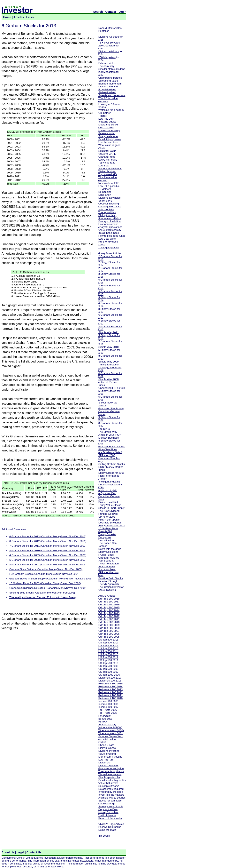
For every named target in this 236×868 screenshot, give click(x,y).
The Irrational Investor (111, 587)
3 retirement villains (110, 218)
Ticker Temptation (108, 564)
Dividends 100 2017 (110, 678)
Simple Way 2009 (109, 362)
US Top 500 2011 (108, 660)
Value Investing (107, 590)
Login (122, 12)
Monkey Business (109, 438)
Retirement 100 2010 (110, 698)
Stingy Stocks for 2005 (111, 473)
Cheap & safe (106, 745)
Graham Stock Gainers (112, 446)
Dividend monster (109, 87)
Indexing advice (107, 122)
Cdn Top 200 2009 (109, 625)
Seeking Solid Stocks (111, 578)
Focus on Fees (107, 569)
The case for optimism (111, 771)
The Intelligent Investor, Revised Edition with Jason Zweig (42, 597)
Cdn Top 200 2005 (109, 637)
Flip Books (104, 836)
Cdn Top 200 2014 (109, 610)
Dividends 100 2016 (110, 681)
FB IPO (103, 722)
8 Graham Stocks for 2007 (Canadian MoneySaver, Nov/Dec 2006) (48, 565)
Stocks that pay (107, 725)
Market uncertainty (109, 130)
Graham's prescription (111, 768)
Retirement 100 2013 (110, 689)
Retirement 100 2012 (110, 692)
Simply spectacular (109, 777)
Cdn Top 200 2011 (109, 619)
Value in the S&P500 (110, 727)
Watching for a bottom (111, 110)
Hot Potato (105, 716)
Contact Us (34, 852)
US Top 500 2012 (108, 657)
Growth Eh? (105, 531)
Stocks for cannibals (110, 801)
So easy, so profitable (111, 806)
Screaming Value (108, 81)
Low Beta (104, 166)
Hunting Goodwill (108, 514)
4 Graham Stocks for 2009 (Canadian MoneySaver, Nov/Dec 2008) (48, 555)
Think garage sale (109, 247)
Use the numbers (108, 142)
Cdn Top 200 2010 (109, 622)
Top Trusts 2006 (107, 710)
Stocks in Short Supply (111, 508)
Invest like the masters (111, 795)
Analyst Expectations (110, 227)
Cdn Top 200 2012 (109, 616)
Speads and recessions (112, 95)
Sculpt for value (107, 151)
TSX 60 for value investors (108, 100)
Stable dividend (107, 92)
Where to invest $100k (111, 730)
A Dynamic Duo (107, 493)
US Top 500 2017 (108, 643)
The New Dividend (109, 511)
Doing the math (107, 830)
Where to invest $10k (111, 733)
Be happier (105, 192)
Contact (111, 12)
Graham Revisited (109, 558)
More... (61, 867)
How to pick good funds (112, 236)
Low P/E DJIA (106, 119)
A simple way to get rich (112, 798)
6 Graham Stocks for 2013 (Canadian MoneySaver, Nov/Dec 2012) (48, 536)
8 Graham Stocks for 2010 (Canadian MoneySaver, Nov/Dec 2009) (48, 550)
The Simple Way (108, 432)
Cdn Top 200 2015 (109, 607)
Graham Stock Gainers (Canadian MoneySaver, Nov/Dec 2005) (46, 569)
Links (30, 17)
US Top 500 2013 (108, 654)
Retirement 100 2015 (110, 684)
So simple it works (109, 786)
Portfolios (104, 31)
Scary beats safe (108, 136)
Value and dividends (110, 168)
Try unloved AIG (107, 174)
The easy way (106, 66)
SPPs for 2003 (107, 517)
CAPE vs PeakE (108, 160)
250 (101, 46)
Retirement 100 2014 (110, 686)
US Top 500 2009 (108, 666)
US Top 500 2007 (108, 672)
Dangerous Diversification (106, 539)
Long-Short (105, 195)
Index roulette (106, 209)
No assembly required (111, 789)
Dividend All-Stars (109, 37)
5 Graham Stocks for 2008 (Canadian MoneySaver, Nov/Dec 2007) (48, 560)
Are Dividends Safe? (110, 452)
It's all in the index (109, 233)
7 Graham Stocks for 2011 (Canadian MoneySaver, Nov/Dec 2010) (48, 546)
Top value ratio (107, 163)
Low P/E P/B (106, 760)
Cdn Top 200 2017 (109, 602)
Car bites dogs (107, 804)
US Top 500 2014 (108, 651)
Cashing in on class (110, 207)
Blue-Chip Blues (108, 449)
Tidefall (102, 116)
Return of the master (110, 818)
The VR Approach (108, 584)
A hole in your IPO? (109, 435)
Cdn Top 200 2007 (109, 631)
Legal (20, 852)
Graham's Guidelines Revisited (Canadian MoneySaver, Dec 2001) (48, 588)
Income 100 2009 (108, 701)
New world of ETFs (109, 183)
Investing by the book (111, 792)
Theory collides (107, 212)
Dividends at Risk (108, 502)
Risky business (107, 748)
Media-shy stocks (108, 125)
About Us (8, 852)
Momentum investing (110, 757)
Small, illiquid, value (110, 139)
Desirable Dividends (110, 523)
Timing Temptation (109, 365)
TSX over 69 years (109, 43)
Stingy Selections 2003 (112, 526)
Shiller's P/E (105, 201)
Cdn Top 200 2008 (109, 628)
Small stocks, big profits (112, 780)
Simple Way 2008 (109, 379)
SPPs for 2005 (107, 455)
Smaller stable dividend (112, 69)
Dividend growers (108, 765)
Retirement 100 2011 (110, 695)
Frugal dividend (107, 89)
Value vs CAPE (107, 154)
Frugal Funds (106, 555)
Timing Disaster (107, 534)
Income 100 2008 (108, 704)
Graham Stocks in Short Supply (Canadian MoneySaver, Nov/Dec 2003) (51, 579)
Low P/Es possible (109, 186)
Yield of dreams (107, 815)
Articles (19, 17)
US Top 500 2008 (108, 669)
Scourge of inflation (110, 221)
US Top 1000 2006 (109, 675)
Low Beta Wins (107, 239)
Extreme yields (107, 63)
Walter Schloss (107, 171)
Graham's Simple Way (111, 408)
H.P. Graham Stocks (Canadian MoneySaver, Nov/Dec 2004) (44, 574)
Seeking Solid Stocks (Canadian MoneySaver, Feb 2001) (42, 593)
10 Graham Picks (108, 528)
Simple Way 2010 (109, 347)
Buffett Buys (105, 719)
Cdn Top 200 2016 (109, 605)
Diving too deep (107, 215)
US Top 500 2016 (108, 645)
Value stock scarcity (110, 230)
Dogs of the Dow (108, 809)
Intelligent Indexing (109, 482)
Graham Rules (107, 157)
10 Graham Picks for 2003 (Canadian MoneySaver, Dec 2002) (45, 583)
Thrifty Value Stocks (110, 505)
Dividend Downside (110, 198)
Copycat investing (109, 204)
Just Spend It (106, 561)
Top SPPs (104, 429)
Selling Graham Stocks (112, 464)
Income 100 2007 (108, 707)
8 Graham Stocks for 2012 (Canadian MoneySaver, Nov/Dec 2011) (48, 541)
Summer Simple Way (111, 736)
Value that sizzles (108, 783)
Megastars (110, 46)
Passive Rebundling (110, 827)
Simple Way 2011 (109, 332)
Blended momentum (110, 84)
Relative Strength (108, 581)
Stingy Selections (108, 552)
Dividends (104, 763)
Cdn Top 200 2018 (109, 599)
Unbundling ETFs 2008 (112, 388)
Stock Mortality (107, 566)
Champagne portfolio (110, 78)
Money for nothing (109, 812)
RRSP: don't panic (109, 520)
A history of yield (108, 490)
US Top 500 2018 (108, 640)
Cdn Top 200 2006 (109, 634)
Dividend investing (109, 751)
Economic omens (108, 224)
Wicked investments (110, 774)
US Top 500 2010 (108, 663)
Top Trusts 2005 (107, 713)
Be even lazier (107, 133)
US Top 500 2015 (108, 648)
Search (98, 12)
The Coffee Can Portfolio (107, 545)
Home (7, 17)
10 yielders (105, 189)
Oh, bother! (105, 113)
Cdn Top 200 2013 (109, 613)
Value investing (107, 754)
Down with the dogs (110, 549)
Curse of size (106, 127)
